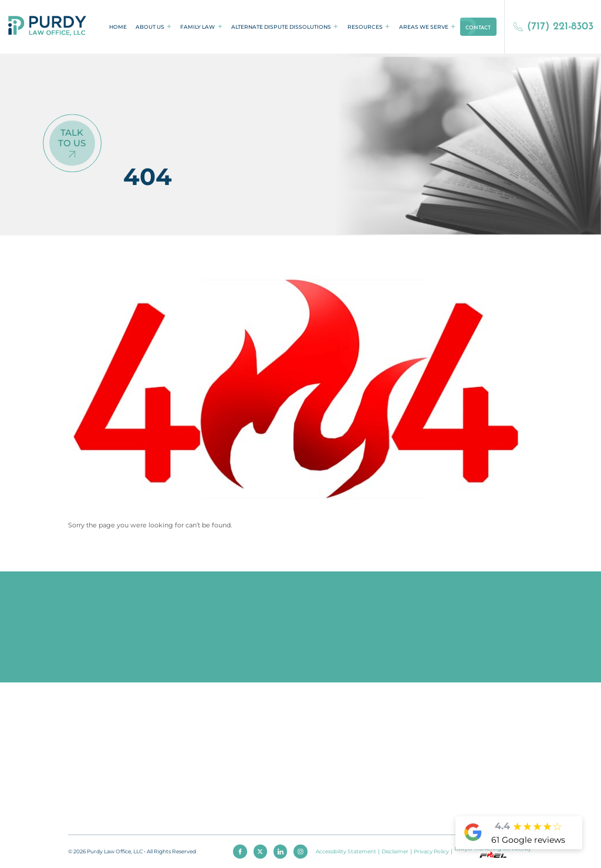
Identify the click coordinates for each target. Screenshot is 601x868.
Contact (478, 28)
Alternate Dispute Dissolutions (281, 27)
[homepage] (47, 26)
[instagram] (300, 852)
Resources (365, 27)
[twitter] (261, 852)
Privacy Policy (431, 851)
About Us (150, 27)
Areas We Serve (424, 27)
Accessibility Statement (346, 851)
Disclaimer (395, 851)
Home (118, 27)
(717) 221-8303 (553, 27)
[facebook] (240, 852)
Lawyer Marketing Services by (493, 852)
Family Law (197, 27)
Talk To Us (72, 139)
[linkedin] (281, 852)
